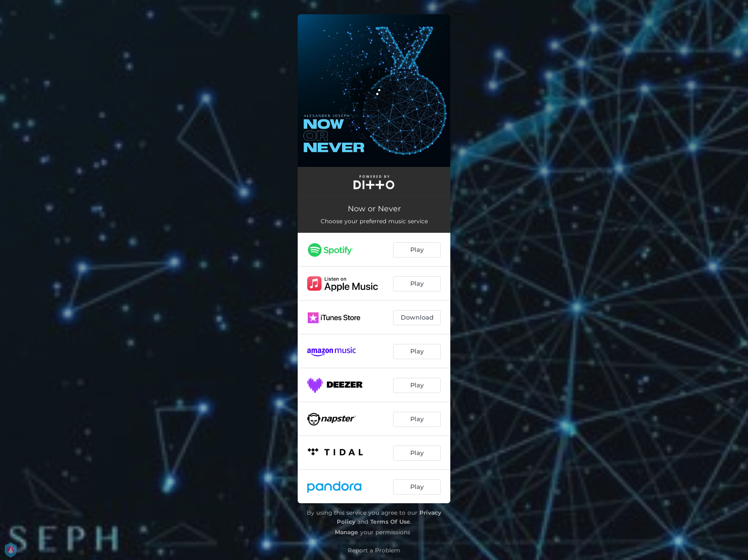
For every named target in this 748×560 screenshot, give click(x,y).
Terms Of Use (390, 522)
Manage (347, 532)
